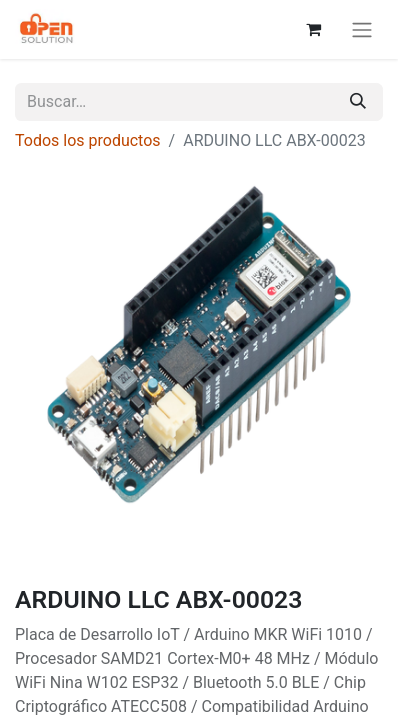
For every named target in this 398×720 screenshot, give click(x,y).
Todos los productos (88, 140)
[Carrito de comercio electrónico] (313, 29)
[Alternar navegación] (362, 29)
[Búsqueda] (358, 102)
